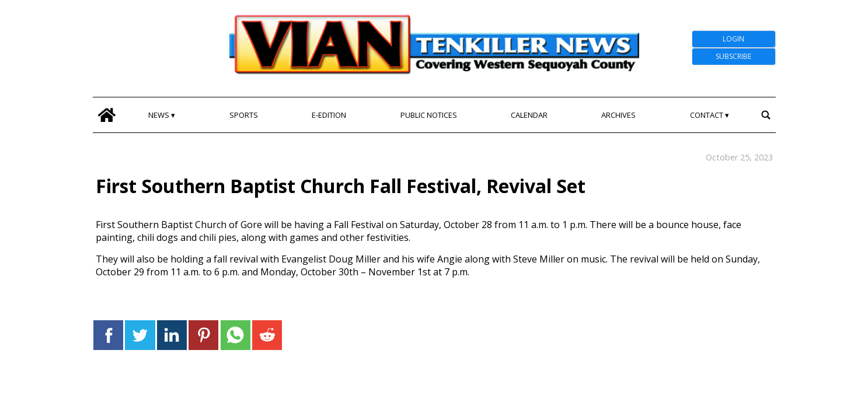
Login (733, 39)
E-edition (329, 115)
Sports (244, 115)
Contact (707, 115)
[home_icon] (107, 115)
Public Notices (429, 115)
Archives (618, 115)
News (159, 115)
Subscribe (733, 56)
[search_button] (766, 115)
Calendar (529, 115)
